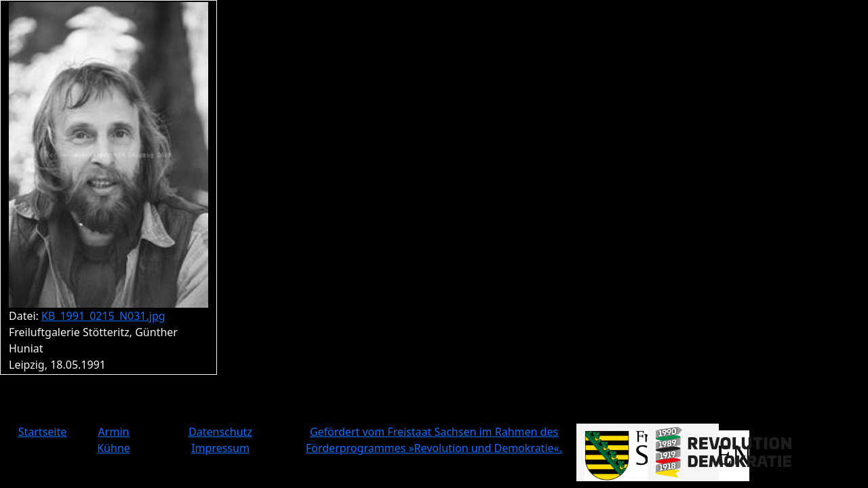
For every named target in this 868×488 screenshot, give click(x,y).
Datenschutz (220, 432)
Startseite (43, 432)
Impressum (220, 448)
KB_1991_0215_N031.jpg (103, 316)
